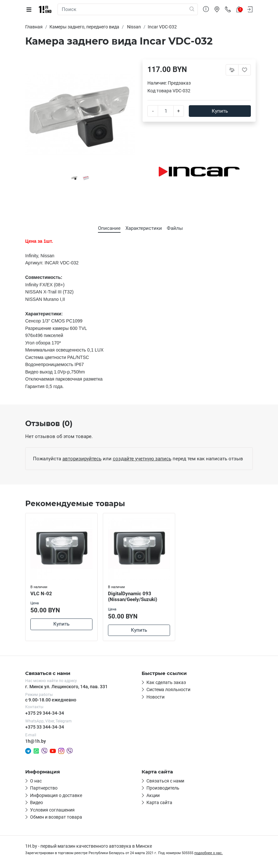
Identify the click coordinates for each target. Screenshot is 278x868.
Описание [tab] (109, 228)
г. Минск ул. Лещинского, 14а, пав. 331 (66, 687)
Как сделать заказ (166, 682)
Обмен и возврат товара (56, 817)
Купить (220, 111)
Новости (155, 697)
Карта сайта (159, 802)
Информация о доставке (56, 795)
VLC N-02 (41, 594)
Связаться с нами (165, 781)
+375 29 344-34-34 (45, 713)
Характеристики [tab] (144, 228)
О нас (36, 781)
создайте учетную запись (142, 459)
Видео (37, 802)
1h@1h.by (36, 741)
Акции (153, 795)
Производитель (163, 788)
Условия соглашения (52, 810)
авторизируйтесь (82, 459)
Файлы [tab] (175, 228)
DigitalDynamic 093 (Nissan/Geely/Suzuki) (133, 597)
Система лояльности (168, 689)
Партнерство (44, 788)
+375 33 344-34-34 (45, 727)
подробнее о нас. (208, 853)
